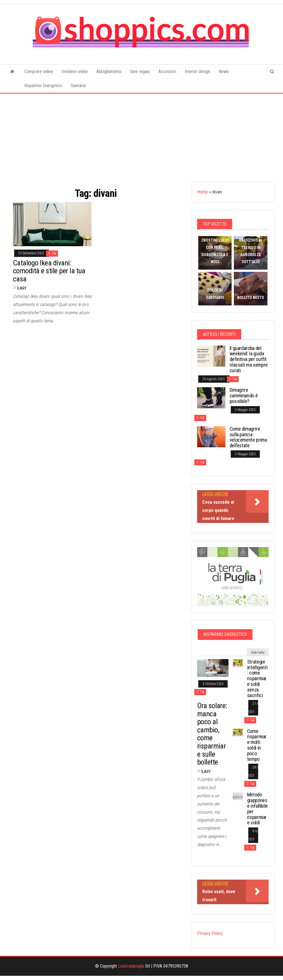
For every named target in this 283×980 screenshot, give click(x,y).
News (224, 71)
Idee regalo (140, 71)
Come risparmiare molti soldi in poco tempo (257, 745)
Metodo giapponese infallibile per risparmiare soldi (257, 809)
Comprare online (39, 71)
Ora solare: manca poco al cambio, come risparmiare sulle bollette (212, 734)
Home (203, 192)
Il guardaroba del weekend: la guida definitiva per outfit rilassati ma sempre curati (249, 359)
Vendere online (75, 71)
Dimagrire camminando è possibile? (244, 396)
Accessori (167, 71)
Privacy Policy (210, 933)
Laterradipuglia (131, 966)
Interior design (197, 71)
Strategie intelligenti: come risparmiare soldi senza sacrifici (257, 679)
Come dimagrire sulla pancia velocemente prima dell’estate (248, 437)
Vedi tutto (258, 653)
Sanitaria (78, 86)
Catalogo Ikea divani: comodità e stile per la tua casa (49, 271)
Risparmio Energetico (43, 86)
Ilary (22, 288)
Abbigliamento (109, 71)
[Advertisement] (141, 136)
